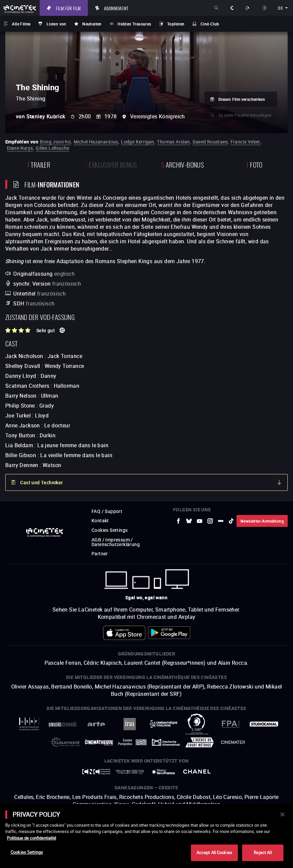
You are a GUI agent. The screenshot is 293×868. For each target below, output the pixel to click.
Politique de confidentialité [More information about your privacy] (32, 838)
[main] (146, 836)
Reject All (263, 852)
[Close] (282, 814)
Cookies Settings (27, 852)
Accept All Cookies (214, 852)
